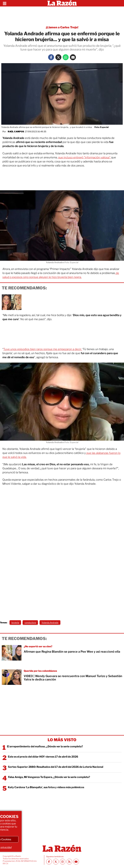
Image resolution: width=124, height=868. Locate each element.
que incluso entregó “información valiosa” (85, 157)
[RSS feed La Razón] (69, 862)
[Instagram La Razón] (63, 862)
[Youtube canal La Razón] (76, 862)
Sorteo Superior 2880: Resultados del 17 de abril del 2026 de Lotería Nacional (56, 767)
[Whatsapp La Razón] (66, 57)
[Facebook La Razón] (51, 57)
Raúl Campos (16, 131)
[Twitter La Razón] (58, 57)
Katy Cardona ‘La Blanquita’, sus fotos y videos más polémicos (46, 787)
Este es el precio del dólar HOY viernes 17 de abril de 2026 (43, 757)
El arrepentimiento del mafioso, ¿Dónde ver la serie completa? (45, 746)
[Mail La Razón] (73, 57)
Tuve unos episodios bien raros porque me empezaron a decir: (43, 349)
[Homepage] (62, 3)
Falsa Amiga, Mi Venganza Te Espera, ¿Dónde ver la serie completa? (49, 777)
